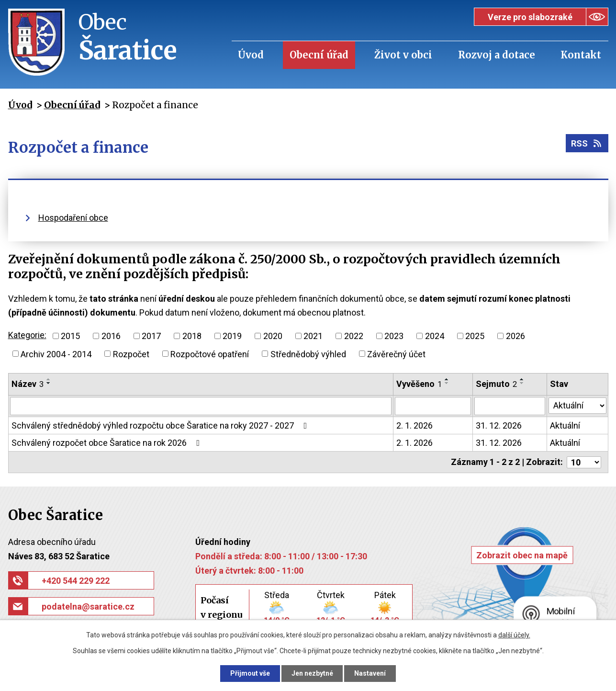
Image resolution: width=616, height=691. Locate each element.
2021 (313, 336)
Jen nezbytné (312, 673)
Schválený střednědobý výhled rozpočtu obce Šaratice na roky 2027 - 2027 (161, 425)
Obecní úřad (319, 55)
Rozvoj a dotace (497, 55)
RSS (587, 143)
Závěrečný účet (396, 354)
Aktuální (565, 425)
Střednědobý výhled (308, 354)
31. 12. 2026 (499, 425)
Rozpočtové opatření (210, 354)
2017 (151, 336)
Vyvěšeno (419, 384)
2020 (273, 336)
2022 (354, 336)
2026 (515, 336)
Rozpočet (131, 354)
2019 (232, 336)
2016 (111, 336)
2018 (192, 336)
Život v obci (403, 55)
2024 (435, 336)
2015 (70, 336)
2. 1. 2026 (414, 425)
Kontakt (581, 55)
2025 (475, 336)
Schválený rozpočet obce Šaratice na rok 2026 (108, 443)
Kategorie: (27, 335)
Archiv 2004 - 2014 (56, 354)
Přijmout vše (250, 673)
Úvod (251, 55)
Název (28, 384)
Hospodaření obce (73, 218)
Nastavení (370, 673)
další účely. (514, 635)
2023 (394, 336)
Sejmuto (496, 384)
